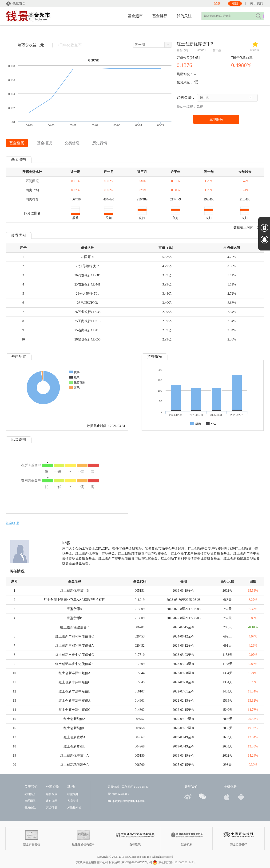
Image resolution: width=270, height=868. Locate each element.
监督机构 (187, 835)
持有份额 (155, 357)
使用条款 (30, 807)
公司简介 (30, 794)
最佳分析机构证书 (83, 835)
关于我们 (257, 3)
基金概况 (44, 143)
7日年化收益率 (70, 45)
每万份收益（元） (33, 45)
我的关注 (184, 16)
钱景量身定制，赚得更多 (43, 16)
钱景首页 (16, 3)
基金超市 (135, 16)
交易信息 (72, 143)
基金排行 (160, 16)
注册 (235, 3)
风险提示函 (74, 807)
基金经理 (12, 523)
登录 (217, 3)
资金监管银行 (239, 835)
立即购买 (216, 119)
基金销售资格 (32, 835)
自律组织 (135, 835)
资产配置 (19, 357)
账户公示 (52, 801)
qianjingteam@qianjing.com (129, 801)
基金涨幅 (19, 159)
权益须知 (73, 794)
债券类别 (19, 235)
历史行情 (100, 143)
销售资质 (52, 794)
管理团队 (30, 801)
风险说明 (19, 440)
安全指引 (52, 807)
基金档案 (17, 143)
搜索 (258, 16)
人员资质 (73, 801)
